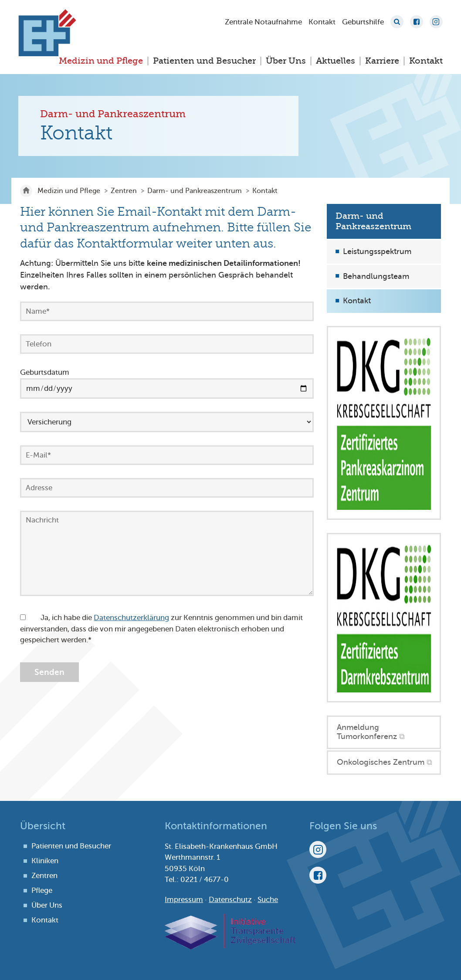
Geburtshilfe (363, 22)
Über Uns (286, 61)
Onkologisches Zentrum (381, 762)
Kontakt (322, 22)
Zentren (124, 191)
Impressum (184, 900)
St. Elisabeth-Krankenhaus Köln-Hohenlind (47, 33)
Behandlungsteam (376, 276)
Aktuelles (336, 61)
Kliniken (45, 861)
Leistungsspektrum (377, 251)
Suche (397, 22)
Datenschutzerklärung (131, 618)
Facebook (417, 22)
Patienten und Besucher (204, 61)
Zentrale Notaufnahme (263, 22)
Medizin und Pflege (101, 61)
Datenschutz (230, 900)
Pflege (42, 890)
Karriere (382, 61)
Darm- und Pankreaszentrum (195, 191)
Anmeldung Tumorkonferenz (367, 732)
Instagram (436, 22)
